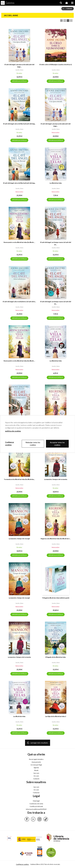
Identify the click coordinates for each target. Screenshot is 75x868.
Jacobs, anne (19, 70)
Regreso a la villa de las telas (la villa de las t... (56, 539)
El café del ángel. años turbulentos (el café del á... (19, 302)
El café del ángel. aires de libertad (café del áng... (19, 124)
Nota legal (36, 801)
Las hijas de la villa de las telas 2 (56, 716)
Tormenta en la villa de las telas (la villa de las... (19, 479)
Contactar (36, 793)
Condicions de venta (36, 804)
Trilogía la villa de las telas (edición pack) (56, 598)
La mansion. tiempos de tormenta (19, 657)
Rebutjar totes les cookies (33, 444)
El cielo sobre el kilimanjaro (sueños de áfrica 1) (56, 64)
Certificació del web (36, 806)
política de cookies (13, 431)
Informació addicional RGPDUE (36, 809)
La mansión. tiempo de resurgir (19, 539)
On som (36, 776)
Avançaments (36, 762)
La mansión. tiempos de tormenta (56, 479)
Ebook (36, 770)
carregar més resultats (39, 743)
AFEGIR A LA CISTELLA (19, 81)
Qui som (36, 773)
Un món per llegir (36, 765)
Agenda (36, 768)
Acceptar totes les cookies (57, 444)
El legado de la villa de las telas (56, 657)
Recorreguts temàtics (36, 759)
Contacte (36, 779)
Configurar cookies (23, 864)
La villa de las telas (56, 183)
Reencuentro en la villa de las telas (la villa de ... (19, 242)
